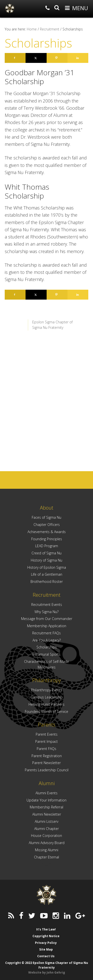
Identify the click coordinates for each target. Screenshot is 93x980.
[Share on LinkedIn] (78, 58)
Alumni (47, 783)
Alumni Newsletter (47, 814)
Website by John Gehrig (47, 972)
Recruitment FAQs (46, 633)
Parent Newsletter (46, 763)
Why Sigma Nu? (46, 612)
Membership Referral (46, 807)
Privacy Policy (46, 943)
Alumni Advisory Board (47, 843)
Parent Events (47, 734)
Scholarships (47, 647)
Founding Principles (47, 539)
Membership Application (47, 626)
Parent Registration (47, 756)
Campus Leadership (47, 697)
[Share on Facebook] (15, 58)
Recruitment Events (47, 605)
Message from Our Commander (47, 619)
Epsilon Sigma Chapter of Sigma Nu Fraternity (10, 8)
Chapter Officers (47, 525)
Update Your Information (46, 800)
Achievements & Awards (47, 532)
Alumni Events (46, 793)
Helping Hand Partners (46, 704)
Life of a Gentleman (47, 574)
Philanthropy (46, 680)
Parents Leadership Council (47, 770)
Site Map (46, 949)
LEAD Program (47, 546)
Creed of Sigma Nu (46, 553)
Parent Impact (46, 741)
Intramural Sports (46, 654)
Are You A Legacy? (47, 640)
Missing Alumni (47, 850)
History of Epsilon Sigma (47, 567)
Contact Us (46, 956)
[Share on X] (36, 58)
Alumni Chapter (46, 829)
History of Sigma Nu (46, 560)
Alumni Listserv (46, 821)
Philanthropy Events (47, 690)
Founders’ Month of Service (46, 711)
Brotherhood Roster (47, 581)
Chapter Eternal (46, 857)
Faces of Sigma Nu (46, 517)
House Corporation (46, 836)
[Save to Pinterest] (57, 58)
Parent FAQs (46, 749)
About (47, 508)
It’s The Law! (46, 929)
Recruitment (47, 595)
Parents (47, 725)
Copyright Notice (46, 936)
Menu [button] (80, 8)
